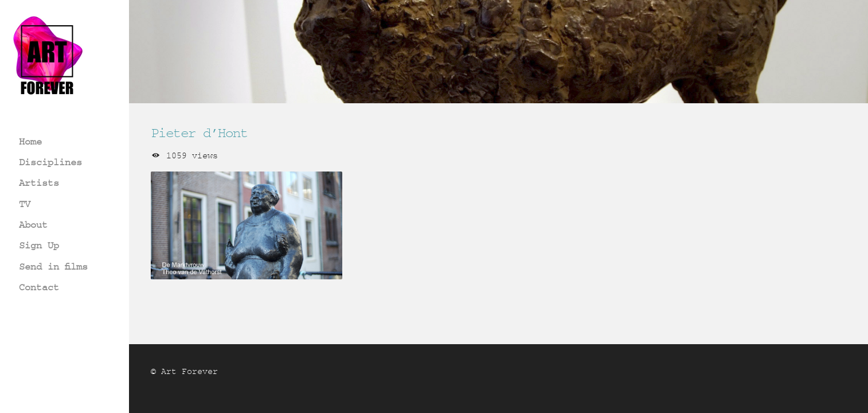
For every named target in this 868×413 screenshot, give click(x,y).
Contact (39, 287)
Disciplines (50, 162)
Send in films (53, 266)
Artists (39, 183)
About (33, 225)
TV (25, 204)
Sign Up (39, 245)
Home (30, 141)
